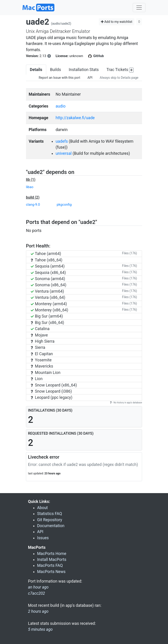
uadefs (62, 141)
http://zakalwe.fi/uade (75, 118)
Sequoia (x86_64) (48, 273)
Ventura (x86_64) (48, 297)
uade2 (38, 22)
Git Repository (50, 520)
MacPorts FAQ (50, 565)
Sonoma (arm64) (48, 279)
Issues (43, 538)
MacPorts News (51, 572)
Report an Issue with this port (59, 78)
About (42, 508)
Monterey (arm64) (49, 304)
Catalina (40, 329)
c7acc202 (36, 593)
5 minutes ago (40, 629)
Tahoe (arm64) (46, 254)
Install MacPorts (52, 560)
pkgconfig (64, 205)
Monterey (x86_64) (50, 310)
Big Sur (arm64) (47, 316)
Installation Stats (84, 70)
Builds (56, 70)
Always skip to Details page (119, 78)
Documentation (51, 526)
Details (36, 70)
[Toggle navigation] (139, 8)
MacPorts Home (52, 554)
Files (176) (130, 253)
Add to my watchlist (117, 22)
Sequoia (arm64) (48, 266)
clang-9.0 (33, 205)
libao (30, 187)
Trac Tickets (120, 70)
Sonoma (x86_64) (48, 285)
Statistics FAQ (50, 514)
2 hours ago (38, 611)
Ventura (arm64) (47, 291)
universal (64, 153)
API (90, 78)
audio (61, 106)
